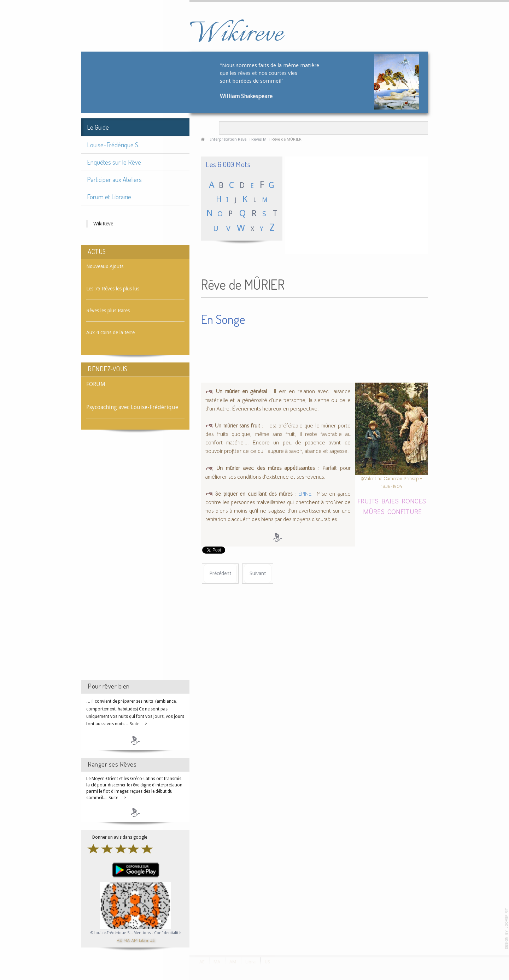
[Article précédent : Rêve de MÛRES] (220, 574)
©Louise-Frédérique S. (110, 933)
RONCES (414, 501)
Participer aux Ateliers (114, 179)
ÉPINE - (308, 494)
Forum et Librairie (109, 197)
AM (134, 940)
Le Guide (98, 127)
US (152, 940)
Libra (144, 940)
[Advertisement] (135, 561)
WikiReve (103, 224)
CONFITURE (405, 511)
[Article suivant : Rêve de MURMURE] (258, 574)
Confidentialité (167, 933)
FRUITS (368, 501)
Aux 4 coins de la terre (110, 332)
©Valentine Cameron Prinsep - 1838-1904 (391, 482)
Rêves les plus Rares (108, 311)
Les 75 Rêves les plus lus (113, 289)
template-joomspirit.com (507, 929)
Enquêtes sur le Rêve (114, 162)
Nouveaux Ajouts (105, 266)
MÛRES (374, 511)
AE (119, 940)
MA (127, 940)
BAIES (390, 501)
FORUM (96, 384)
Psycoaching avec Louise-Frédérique (132, 407)
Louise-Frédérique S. (113, 145)
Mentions (143, 933)
